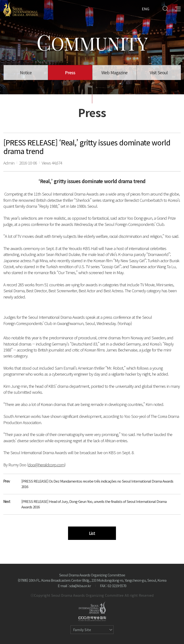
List (92, 533)
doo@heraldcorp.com (46, 465)
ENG (146, 8)
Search (165, 8)
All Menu (178, 8)
